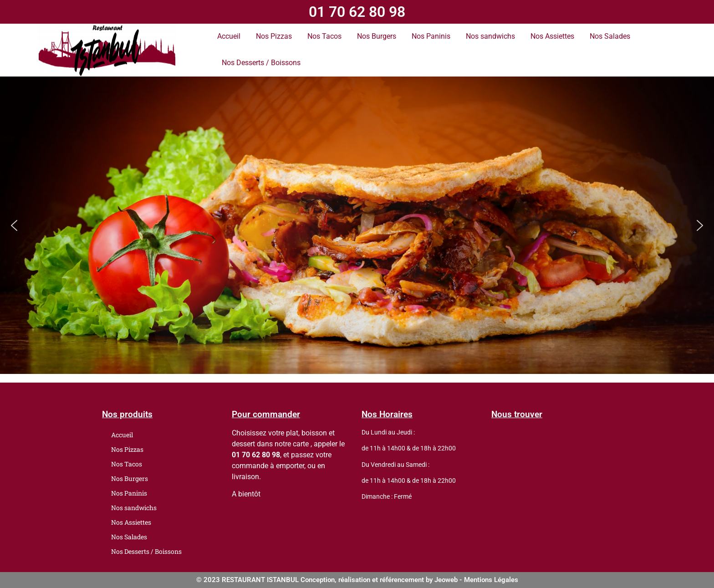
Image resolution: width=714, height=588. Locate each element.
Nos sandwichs (490, 36)
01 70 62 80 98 (357, 12)
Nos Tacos (324, 36)
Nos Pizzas (274, 36)
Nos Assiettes (552, 36)
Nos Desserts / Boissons (261, 63)
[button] (14, 225)
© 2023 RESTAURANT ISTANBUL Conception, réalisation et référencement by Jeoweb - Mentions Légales (357, 580)
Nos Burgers (377, 36)
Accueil (229, 36)
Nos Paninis (431, 36)
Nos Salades (610, 36)
